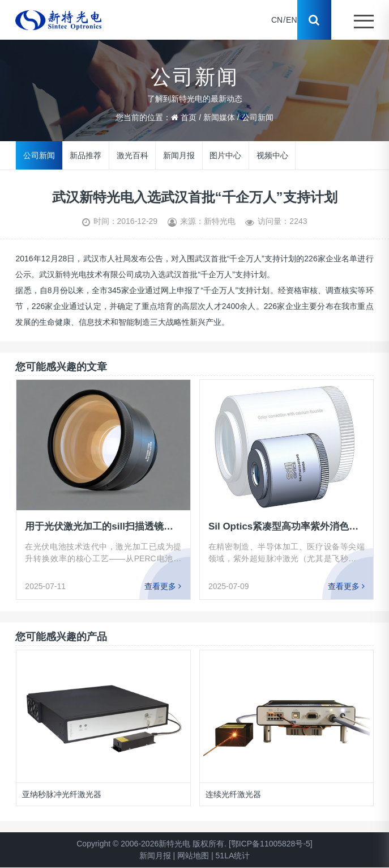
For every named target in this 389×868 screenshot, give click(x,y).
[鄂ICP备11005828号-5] (271, 844)
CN (277, 20)
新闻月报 (179, 155)
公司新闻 (258, 117)
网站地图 (193, 856)
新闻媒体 (219, 117)
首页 (189, 117)
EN (291, 20)
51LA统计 (233, 856)
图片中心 (225, 155)
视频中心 (272, 155)
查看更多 (163, 586)
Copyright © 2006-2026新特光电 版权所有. (151, 844)
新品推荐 (86, 155)
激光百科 (132, 155)
